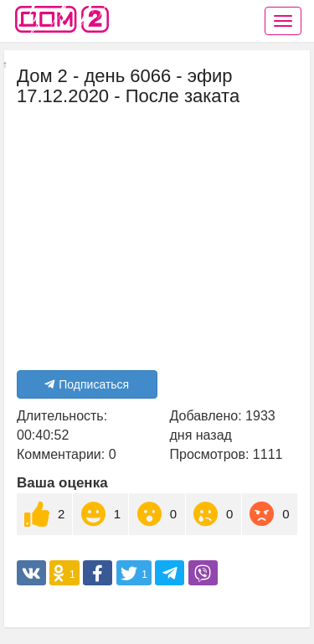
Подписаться (87, 384)
